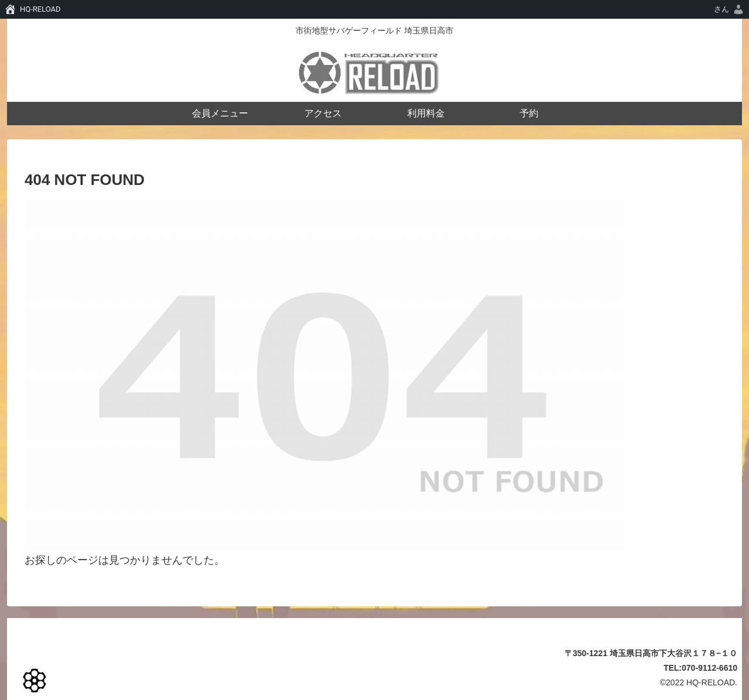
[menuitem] (729, 9)
